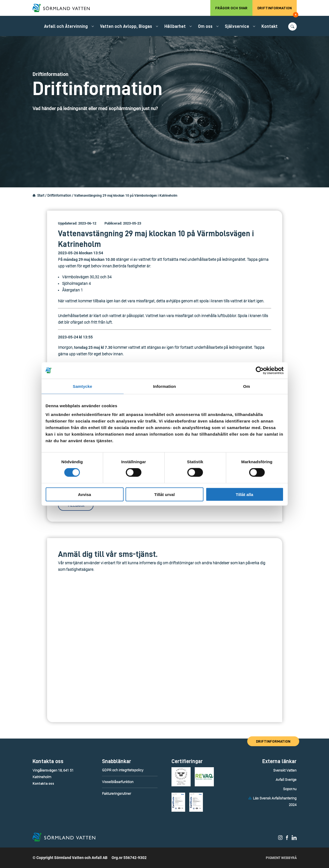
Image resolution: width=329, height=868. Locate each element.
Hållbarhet (175, 26)
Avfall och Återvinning (66, 26)
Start (41, 196)
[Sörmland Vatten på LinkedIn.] (294, 839)
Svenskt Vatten (285, 770)
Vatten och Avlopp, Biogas (126, 26)
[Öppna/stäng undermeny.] (93, 26)
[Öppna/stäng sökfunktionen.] (292, 26)
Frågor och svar (231, 8)
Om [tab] (247, 386)
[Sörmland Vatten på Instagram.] (280, 839)
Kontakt (270, 26)
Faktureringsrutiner (117, 794)
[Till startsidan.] (64, 8)
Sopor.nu (290, 789)
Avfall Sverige (286, 780)
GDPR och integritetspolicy (123, 770)
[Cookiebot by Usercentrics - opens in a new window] (260, 371)
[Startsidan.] (34, 196)
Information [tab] (165, 386)
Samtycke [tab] (82, 386)
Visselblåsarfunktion (118, 782)
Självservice (237, 26)
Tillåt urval (164, 494)
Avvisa (85, 494)
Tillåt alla (244, 494)
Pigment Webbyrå (281, 858)
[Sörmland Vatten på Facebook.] (287, 839)
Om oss (205, 26)
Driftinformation (277, 11)
